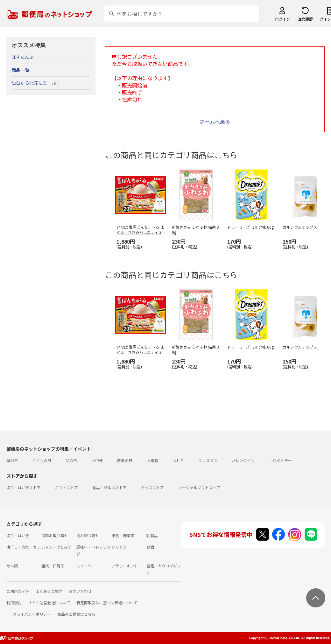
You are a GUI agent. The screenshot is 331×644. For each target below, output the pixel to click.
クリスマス (208, 460)
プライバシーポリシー (32, 614)
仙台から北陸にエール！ (36, 83)
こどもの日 (42, 460)
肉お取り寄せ (88, 535)
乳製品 (152, 535)
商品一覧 (20, 70)
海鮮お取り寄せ (55, 535)
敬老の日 (125, 460)
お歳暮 (152, 460)
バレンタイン (243, 460)
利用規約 (14, 602)
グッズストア (152, 487)
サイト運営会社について (49, 602)
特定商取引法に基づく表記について (107, 602)
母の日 (12, 460)
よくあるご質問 (49, 591)
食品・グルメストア (109, 487)
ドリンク (119, 547)
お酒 (150, 547)
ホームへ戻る (215, 121)
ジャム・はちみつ (56, 547)
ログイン (282, 19)
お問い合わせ (80, 591)
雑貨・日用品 (53, 566)
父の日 (71, 460)
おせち (178, 460)
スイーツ (84, 566)
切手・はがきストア (24, 487)
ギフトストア (67, 487)
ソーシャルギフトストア (199, 487)
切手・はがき (18, 535)
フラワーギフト (125, 566)
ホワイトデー (280, 460)
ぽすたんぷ (23, 57)
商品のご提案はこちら (76, 614)
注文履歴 (305, 19)
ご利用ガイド (18, 591)
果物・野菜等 (123, 535)
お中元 (97, 460)
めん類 (12, 566)
